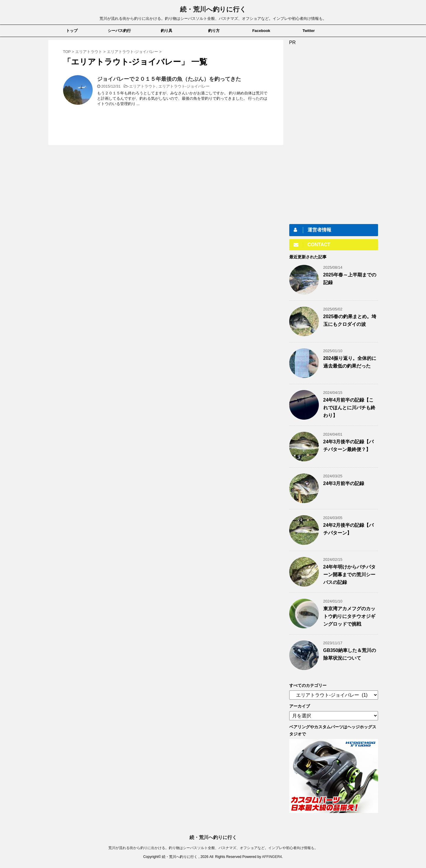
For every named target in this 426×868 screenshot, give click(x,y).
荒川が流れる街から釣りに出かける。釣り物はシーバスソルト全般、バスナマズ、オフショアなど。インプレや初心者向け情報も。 (213, 848)
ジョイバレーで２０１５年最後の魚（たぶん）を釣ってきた (169, 79)
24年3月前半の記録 (344, 483)
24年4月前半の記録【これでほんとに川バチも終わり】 (349, 408)
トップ (72, 31)
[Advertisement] (334, 134)
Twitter (309, 31)
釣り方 (214, 31)
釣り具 (167, 31)
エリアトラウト (143, 86)
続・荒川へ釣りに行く (213, 9)
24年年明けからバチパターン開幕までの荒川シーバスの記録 (350, 575)
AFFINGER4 (272, 857)
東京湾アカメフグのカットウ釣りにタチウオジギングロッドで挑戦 (349, 616)
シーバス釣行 (119, 31)
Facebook (261, 31)
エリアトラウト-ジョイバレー (184, 86)
